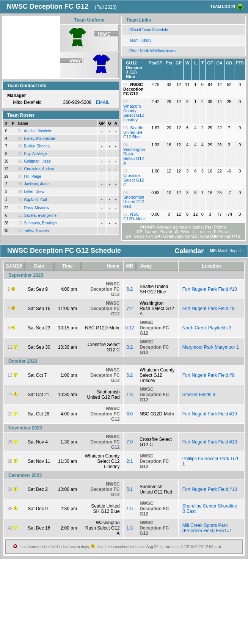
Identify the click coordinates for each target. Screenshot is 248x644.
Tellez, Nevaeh (36, 231)
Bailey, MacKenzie (39, 139)
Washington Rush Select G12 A (134, 156)
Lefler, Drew (34, 192)
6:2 (130, 289)
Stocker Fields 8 (199, 395)
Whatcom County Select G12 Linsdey (133, 113)
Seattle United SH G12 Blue (133, 132)
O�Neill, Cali (35, 200)
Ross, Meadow (36, 208)
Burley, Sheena (37, 146)
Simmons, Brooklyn (40, 223)
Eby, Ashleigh (35, 154)
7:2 (130, 309)
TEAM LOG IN (223, 7)
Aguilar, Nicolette (38, 131)
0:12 (129, 328)
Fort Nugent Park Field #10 (210, 289)
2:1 (130, 461)
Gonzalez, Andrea (39, 169)
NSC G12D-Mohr (134, 216)
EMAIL (103, 102)
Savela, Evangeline (40, 215)
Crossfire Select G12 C (133, 180)
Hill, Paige (32, 176)
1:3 (130, 395)
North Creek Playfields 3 (207, 328)
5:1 (130, 489)
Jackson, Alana (37, 184)
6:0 (130, 414)
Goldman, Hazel (38, 161)
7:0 (130, 442)
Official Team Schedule (149, 30)
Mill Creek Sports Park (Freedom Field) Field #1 (207, 528)
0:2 (130, 347)
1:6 (130, 509)
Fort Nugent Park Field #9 (208, 309)
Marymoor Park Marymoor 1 (211, 347)
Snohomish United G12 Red (134, 202)
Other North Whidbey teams (153, 51)
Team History (140, 40)
